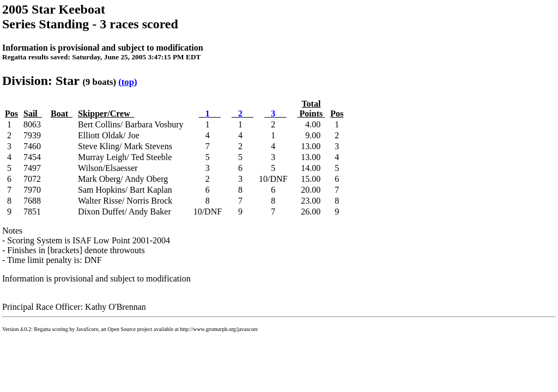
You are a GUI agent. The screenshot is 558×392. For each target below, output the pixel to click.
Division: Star (41, 81)
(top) (128, 82)
